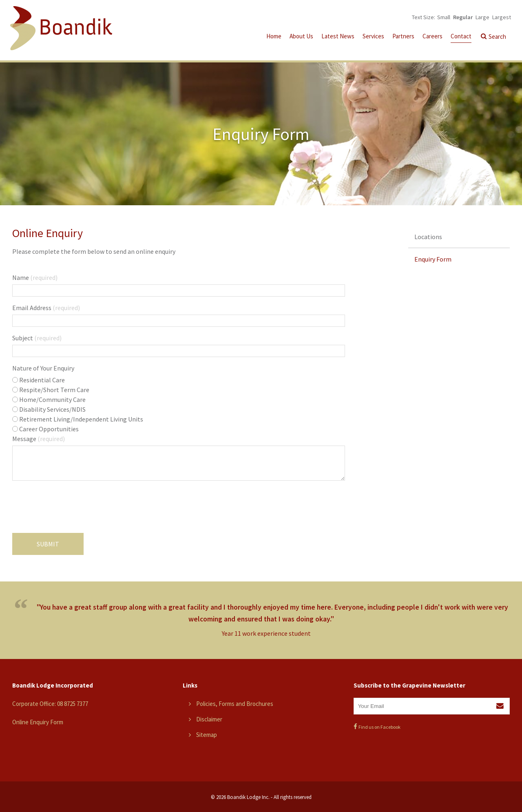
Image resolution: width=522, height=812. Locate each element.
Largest (502, 17)
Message (39, 439)
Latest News (338, 36)
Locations (428, 237)
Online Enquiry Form (38, 722)
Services (373, 36)
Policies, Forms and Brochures (235, 704)
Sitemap (207, 735)
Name (35, 277)
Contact (461, 36)
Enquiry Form (433, 259)
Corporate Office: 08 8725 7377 (50, 704)
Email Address (46, 308)
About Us (301, 36)
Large (482, 17)
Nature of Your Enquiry (43, 368)
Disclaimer (209, 719)
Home (274, 36)
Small (444, 17)
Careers (432, 36)
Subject (37, 338)
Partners (403, 36)
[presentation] (74, 509)
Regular (463, 17)
